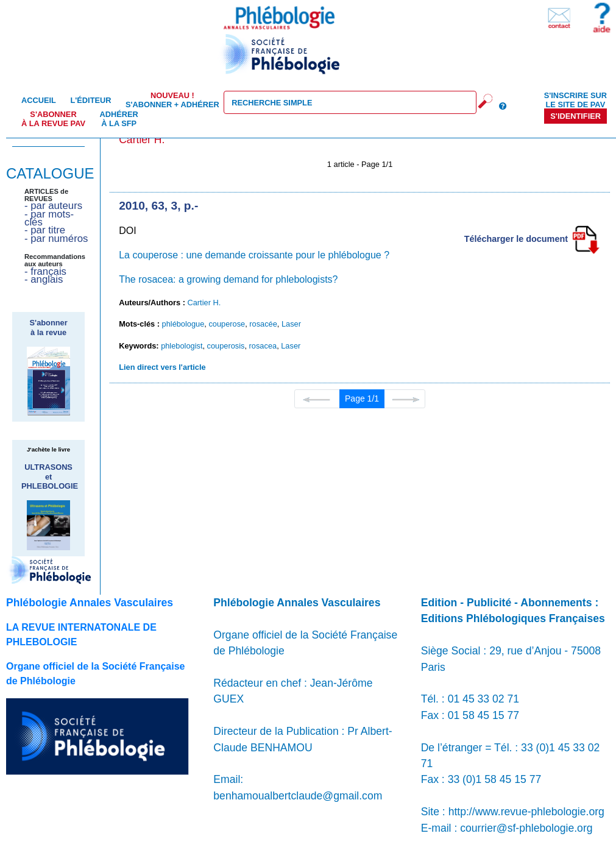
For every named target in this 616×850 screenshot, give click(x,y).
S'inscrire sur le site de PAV (575, 100)
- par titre (45, 230)
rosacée (263, 324)
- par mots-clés (49, 218)
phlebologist (182, 346)
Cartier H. (204, 303)
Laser (291, 324)
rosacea (263, 346)
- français (45, 271)
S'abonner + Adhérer (172, 100)
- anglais (44, 279)
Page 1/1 (362, 398)
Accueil (39, 100)
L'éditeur (90, 100)
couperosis (226, 346)
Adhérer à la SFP (119, 119)
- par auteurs (53, 206)
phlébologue (183, 324)
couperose (227, 324)
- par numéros (56, 239)
